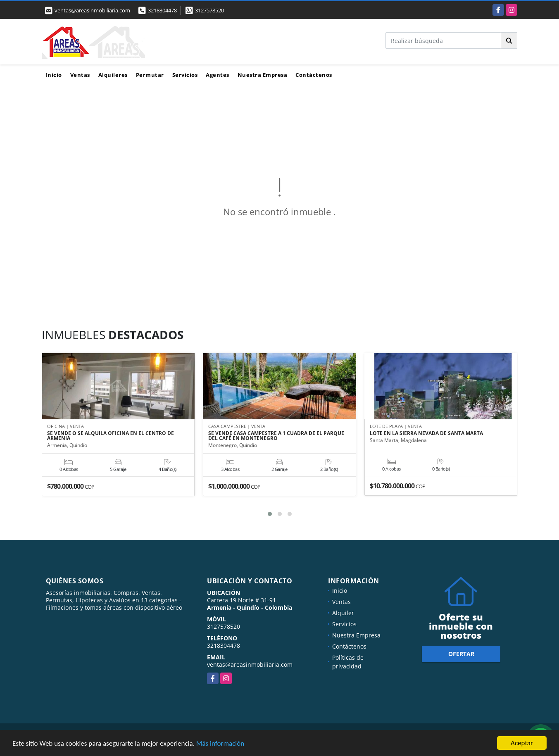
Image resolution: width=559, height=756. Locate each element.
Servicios (185, 75)
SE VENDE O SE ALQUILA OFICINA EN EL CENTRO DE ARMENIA (111, 436)
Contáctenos (314, 75)
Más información (220, 744)
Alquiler (343, 613)
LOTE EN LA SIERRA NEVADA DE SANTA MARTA (426, 433)
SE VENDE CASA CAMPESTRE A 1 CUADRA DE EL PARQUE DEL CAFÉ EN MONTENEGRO (276, 436)
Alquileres (113, 75)
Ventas (80, 75)
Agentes (218, 75)
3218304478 (162, 10)
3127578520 (209, 10)
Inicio (54, 75)
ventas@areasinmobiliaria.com (250, 664)
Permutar (150, 75)
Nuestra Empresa (263, 75)
